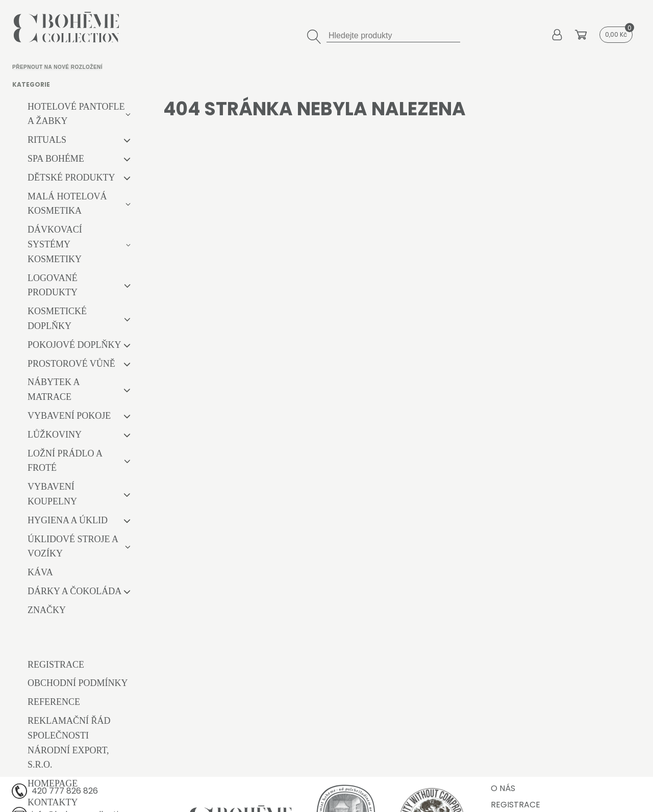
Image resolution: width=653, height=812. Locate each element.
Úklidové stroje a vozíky (73, 547)
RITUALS (47, 140)
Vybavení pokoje (69, 416)
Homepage (53, 783)
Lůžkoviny (55, 435)
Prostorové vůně (71, 364)
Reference (54, 702)
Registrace (56, 665)
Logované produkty (53, 285)
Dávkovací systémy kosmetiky (55, 244)
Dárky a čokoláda (74, 591)
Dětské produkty (71, 177)
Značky (47, 610)
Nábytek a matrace (54, 389)
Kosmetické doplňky (57, 319)
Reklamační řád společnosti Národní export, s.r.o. (69, 743)
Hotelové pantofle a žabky (76, 114)
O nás (503, 788)
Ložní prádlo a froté (65, 461)
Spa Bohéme (56, 159)
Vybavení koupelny (52, 494)
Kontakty (53, 802)
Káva (40, 572)
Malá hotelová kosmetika (67, 204)
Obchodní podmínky (78, 683)
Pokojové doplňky (74, 345)
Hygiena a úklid (68, 520)
